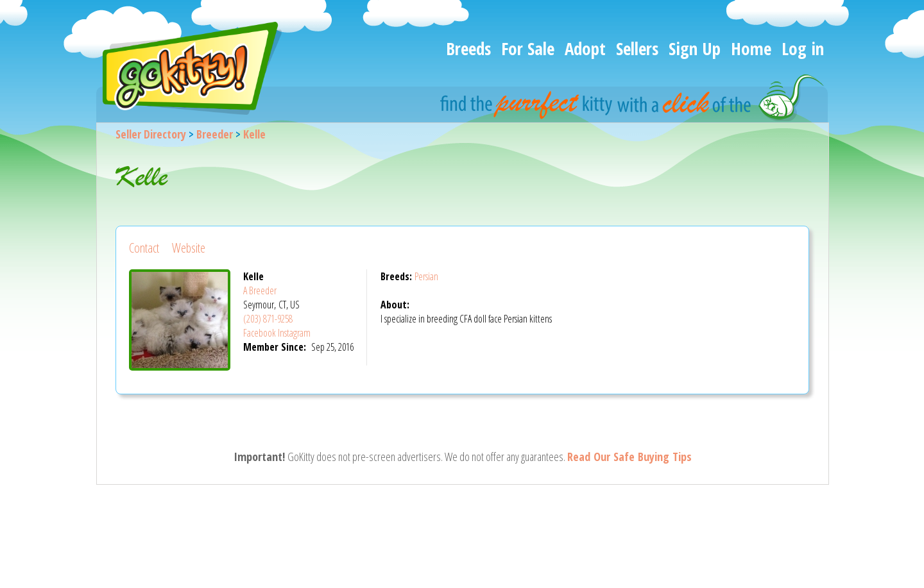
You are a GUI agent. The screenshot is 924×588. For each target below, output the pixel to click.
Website (189, 248)
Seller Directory (151, 134)
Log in (803, 48)
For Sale (528, 48)
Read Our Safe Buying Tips (629, 457)
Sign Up (695, 48)
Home (751, 48)
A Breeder (260, 290)
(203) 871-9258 (268, 319)
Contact (144, 248)
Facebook (260, 333)
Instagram (294, 333)
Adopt (585, 48)
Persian (426, 276)
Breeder (215, 134)
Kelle (254, 134)
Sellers (637, 48)
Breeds (468, 48)
